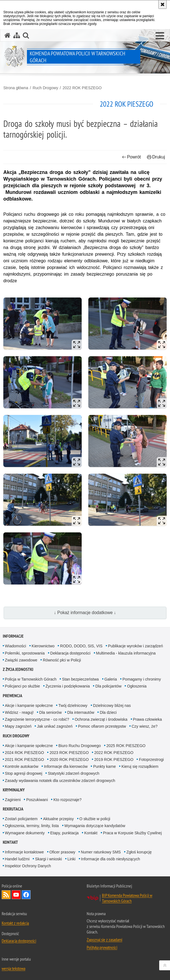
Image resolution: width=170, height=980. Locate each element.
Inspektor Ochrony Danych (28, 866)
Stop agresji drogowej (24, 773)
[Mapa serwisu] (17, 35)
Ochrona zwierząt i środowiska (101, 719)
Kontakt (91, 833)
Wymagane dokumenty (25, 833)
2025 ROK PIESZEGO (126, 746)
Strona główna (16, 88)
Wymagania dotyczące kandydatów (95, 826)
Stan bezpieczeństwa (80, 679)
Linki (72, 859)
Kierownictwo (43, 646)
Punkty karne (104, 766)
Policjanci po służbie (22, 686)
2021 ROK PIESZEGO (25, 760)
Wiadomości (16, 646)
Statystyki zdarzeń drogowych (73, 773)
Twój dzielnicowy (73, 706)
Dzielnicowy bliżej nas (112, 706)
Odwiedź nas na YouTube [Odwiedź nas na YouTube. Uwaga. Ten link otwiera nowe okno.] (16, 895)
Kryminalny (14, 790)
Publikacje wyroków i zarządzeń (136, 646)
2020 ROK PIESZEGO (69, 760)
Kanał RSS (6, 895)
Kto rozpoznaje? (67, 800)
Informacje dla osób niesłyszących (111, 859)
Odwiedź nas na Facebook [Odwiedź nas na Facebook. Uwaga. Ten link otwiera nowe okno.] (26, 895)
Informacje (13, 636)
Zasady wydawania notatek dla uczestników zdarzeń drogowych (60, 781)
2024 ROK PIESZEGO (25, 753)
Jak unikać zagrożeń (55, 726)
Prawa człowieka (147, 719)
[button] (160, 36)
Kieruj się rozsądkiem (140, 766)
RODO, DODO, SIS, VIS (81, 646)
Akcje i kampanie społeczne (29, 706)
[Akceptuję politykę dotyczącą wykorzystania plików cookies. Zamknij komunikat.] (162, 4)
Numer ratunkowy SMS (101, 852)
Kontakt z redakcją (15, 923)
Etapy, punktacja (64, 833)
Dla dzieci (108, 712)
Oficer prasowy (62, 852)
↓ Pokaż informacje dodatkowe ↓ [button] (85, 613)
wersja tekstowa (13, 968)
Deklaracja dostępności (70, 653)
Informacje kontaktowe (24, 852)
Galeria (111, 679)
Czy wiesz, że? (145, 726)
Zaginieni (13, 800)
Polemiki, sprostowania (25, 653)
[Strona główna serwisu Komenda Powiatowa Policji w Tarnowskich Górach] (7, 35)
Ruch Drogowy (45, 88)
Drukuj (156, 157)
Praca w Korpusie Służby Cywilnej (132, 833)
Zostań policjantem (21, 819)
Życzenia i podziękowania (68, 686)
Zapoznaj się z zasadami (104, 940)
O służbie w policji (95, 819)
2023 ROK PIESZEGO (69, 753)
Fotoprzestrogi (151, 760)
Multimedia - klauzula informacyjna (126, 653)
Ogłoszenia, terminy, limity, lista (32, 826)
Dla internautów (81, 712)
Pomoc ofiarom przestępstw (102, 726)
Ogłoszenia (137, 686)
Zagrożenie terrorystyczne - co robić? (37, 719)
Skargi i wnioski (48, 859)
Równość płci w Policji (62, 660)
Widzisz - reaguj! (19, 712)
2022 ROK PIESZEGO (82, 88)
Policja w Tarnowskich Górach (31, 679)
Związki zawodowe (21, 660)
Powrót (131, 157)
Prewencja (12, 696)
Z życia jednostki (18, 669)
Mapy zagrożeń (18, 726)
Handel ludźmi (17, 859)
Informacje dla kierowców (66, 766)
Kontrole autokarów (22, 766)
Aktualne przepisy (58, 819)
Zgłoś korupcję (139, 852)
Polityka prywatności (102, 947)
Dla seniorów (50, 712)
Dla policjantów (108, 686)
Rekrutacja (13, 809)
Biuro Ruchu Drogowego (80, 746)
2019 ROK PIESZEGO (114, 760)
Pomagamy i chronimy (142, 679)
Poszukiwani (37, 800)
